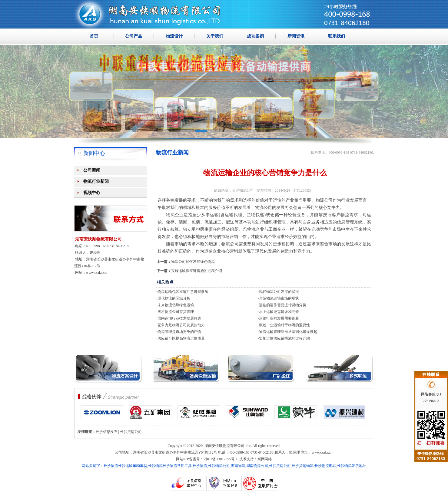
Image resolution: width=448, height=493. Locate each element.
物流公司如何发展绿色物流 (193, 262)
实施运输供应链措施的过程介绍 (197, 271)
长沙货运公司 (131, 432)
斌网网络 (265, 459)
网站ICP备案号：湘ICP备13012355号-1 (207, 459)
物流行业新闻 (96, 181)
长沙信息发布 (107, 432)
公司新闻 (92, 170)
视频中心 (92, 193)
